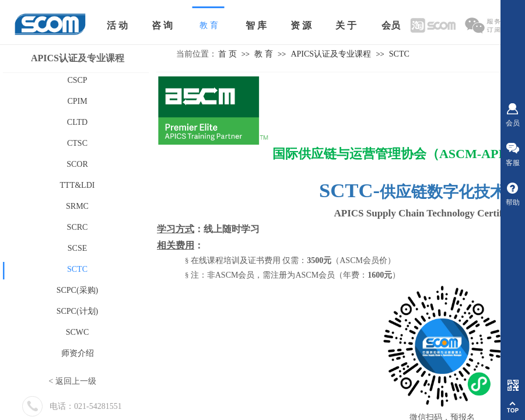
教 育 (264, 54)
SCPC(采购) (78, 290)
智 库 (256, 25)
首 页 (228, 54)
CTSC (77, 143)
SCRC (78, 227)
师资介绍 (78, 353)
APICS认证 (54, 58)
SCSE (77, 248)
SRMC (77, 206)
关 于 (346, 25)
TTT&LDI (78, 185)
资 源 (301, 25)
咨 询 (162, 25)
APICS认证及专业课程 (331, 54)
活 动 (117, 25)
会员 (391, 25)
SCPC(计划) (78, 311)
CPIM (77, 101)
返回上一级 (76, 381)
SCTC (399, 54)
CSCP (77, 80)
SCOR (77, 164)
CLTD (77, 122)
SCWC (78, 332)
